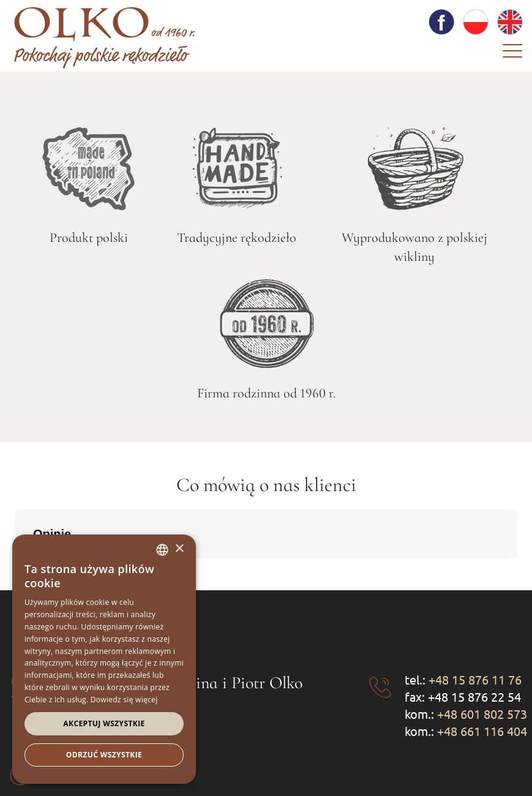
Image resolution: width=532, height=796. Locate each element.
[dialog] (104, 659)
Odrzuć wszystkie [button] (104, 755)
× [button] (179, 549)
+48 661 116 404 (482, 731)
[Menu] (512, 54)
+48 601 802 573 (482, 714)
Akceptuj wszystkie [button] (104, 723)
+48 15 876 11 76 (475, 679)
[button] (517, 571)
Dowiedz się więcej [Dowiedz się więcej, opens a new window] (124, 700)
